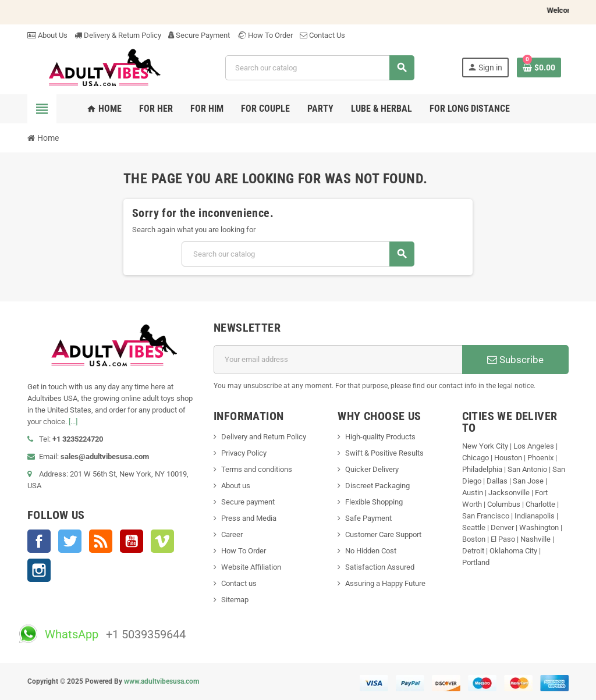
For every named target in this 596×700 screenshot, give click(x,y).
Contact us (239, 583)
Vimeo (162, 541)
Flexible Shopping (374, 502)
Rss (101, 541)
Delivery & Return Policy (118, 35)
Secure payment (248, 502)
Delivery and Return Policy (264, 437)
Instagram (39, 570)
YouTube (132, 541)
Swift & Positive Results (384, 453)
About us (236, 486)
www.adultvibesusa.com (162, 681)
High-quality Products (380, 437)
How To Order (265, 35)
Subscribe (515, 360)
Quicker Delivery (372, 469)
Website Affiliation (251, 567)
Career (232, 534)
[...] (73, 422)
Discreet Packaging (377, 486)
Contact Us (322, 35)
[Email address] (338, 360)
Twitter (70, 541)
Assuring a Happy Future (385, 583)
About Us (47, 35)
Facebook (39, 541)
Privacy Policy (244, 453)
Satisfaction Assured (380, 567)
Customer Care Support (383, 534)
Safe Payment (368, 518)
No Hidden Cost (371, 551)
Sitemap (235, 600)
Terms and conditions (257, 469)
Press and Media (249, 518)
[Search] (320, 68)
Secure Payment (199, 35)
